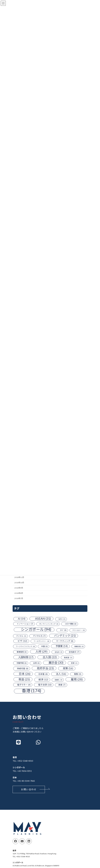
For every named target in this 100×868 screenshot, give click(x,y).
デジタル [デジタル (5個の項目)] (21, 636)
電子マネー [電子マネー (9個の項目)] (24, 685)
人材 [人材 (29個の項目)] (41, 652)
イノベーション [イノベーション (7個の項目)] (25, 624)
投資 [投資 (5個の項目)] (74, 663)
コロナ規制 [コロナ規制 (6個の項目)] (71, 624)
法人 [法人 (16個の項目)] (61, 674)
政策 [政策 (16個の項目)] (68, 668)
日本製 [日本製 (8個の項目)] (43, 674)
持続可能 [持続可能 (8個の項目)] (23, 669)
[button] (29, 789)
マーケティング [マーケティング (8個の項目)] (65, 641)
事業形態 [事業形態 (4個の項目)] (79, 646)
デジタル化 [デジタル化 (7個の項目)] (39, 636)
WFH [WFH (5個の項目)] (62, 619)
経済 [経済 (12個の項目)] (43, 680)
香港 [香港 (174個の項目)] (32, 691)
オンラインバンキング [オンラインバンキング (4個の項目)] (49, 624)
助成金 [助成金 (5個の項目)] (68, 658)
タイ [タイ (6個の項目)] (63, 630)
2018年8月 (19, 593)
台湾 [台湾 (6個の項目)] (36, 663)
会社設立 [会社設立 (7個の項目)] (74, 652)
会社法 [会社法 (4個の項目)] (59, 652)
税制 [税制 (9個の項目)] (78, 674)
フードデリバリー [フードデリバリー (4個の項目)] (41, 641)
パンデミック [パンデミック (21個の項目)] (65, 636)
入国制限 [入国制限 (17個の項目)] (26, 657)
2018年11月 (19, 577)
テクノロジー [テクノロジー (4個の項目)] (79, 630)
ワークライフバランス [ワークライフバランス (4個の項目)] (25, 646)
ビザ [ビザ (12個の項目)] (22, 641)
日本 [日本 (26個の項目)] (25, 674)
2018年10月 (19, 583)
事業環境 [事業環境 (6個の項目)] (22, 652)
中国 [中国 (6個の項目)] (44, 646)
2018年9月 (19, 588)
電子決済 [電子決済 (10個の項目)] (45, 685)
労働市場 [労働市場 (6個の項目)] (22, 663)
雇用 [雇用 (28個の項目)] (77, 679)
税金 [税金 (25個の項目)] (24, 679)
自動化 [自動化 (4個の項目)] (59, 680)
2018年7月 (19, 598)
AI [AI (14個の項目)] (22, 619)
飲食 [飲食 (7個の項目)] (62, 685)
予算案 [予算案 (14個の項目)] (62, 646)
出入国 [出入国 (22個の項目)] (50, 657)
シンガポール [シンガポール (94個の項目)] (36, 630)
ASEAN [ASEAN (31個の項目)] (43, 619)
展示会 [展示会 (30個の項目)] (56, 663)
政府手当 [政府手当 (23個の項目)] (45, 668)
